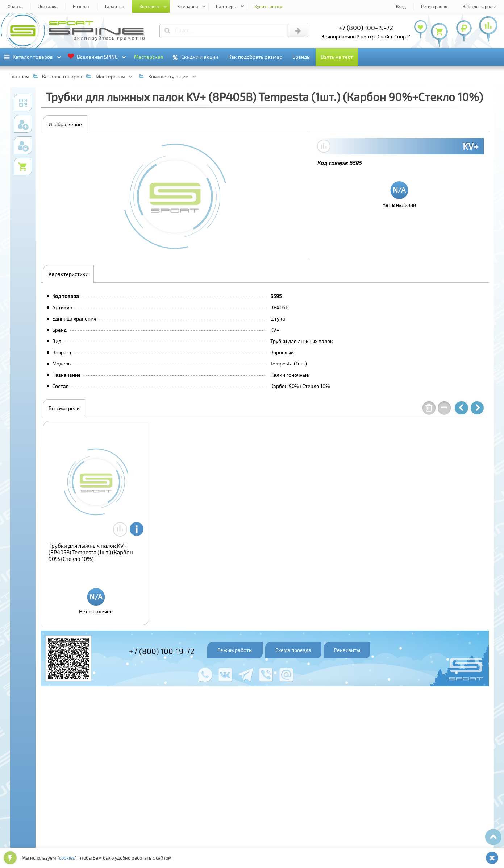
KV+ (471, 146)
